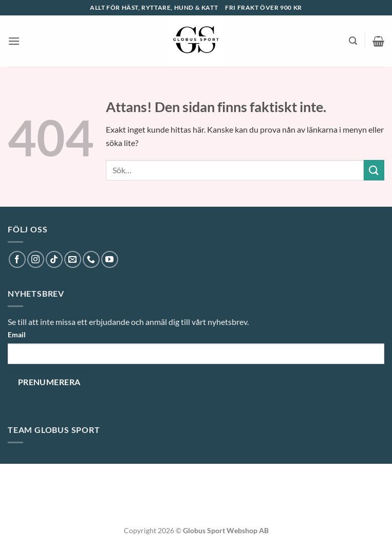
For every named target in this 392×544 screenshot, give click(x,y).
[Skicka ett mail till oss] (73, 259)
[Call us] (91, 259)
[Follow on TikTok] (54, 259)
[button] (14, 41)
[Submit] (374, 170)
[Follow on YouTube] (110, 259)
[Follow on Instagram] (36, 259)
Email (17, 334)
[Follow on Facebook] (17, 259)
